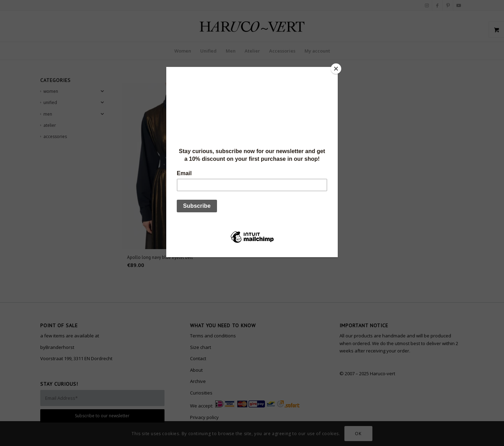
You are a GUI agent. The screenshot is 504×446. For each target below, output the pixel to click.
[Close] (336, 69)
